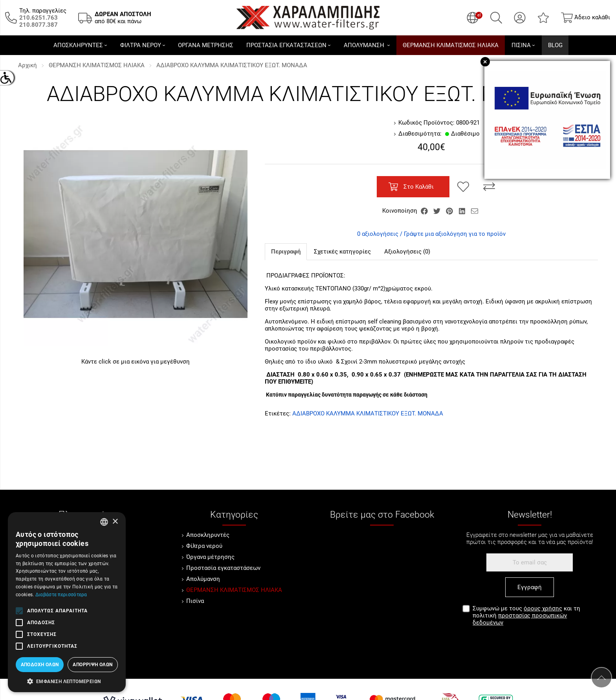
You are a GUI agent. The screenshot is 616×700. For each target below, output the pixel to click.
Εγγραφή (530, 587)
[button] (67, 681)
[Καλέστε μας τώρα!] (38, 18)
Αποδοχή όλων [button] (40, 665)
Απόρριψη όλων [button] (93, 665)
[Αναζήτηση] (496, 18)
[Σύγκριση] (489, 187)
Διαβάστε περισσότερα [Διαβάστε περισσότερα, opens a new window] (61, 595)
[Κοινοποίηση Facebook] (425, 211)
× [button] (115, 522)
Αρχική (27, 65)
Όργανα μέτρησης (210, 557)
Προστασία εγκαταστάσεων (223, 568)
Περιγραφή (286, 252)
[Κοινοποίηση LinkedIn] (463, 211)
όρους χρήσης (543, 608)
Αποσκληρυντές (208, 535)
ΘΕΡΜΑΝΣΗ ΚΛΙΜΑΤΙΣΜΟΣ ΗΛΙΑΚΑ (97, 65)
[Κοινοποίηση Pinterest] (450, 211)
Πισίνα (195, 601)
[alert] (67, 602)
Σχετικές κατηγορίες (342, 252)
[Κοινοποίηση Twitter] (438, 211)
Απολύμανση (203, 579)
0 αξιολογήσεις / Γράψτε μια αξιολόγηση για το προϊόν (431, 234)
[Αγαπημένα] (543, 18)
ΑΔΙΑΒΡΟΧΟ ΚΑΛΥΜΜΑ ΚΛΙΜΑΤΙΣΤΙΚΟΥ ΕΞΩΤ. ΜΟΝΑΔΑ (232, 65)
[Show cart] (586, 18)
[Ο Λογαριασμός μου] (520, 18)
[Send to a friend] (475, 211)
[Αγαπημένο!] (463, 187)
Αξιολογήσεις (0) (407, 252)
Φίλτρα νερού (204, 546)
